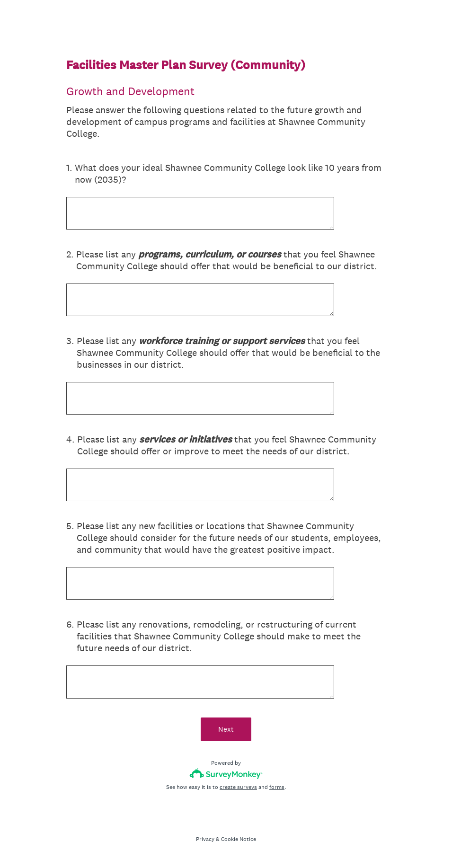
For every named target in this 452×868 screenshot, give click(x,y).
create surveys (238, 787)
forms (277, 787)
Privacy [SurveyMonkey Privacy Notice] (205, 839)
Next (226, 729)
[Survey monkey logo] (226, 774)
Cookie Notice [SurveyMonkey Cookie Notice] (239, 839)
